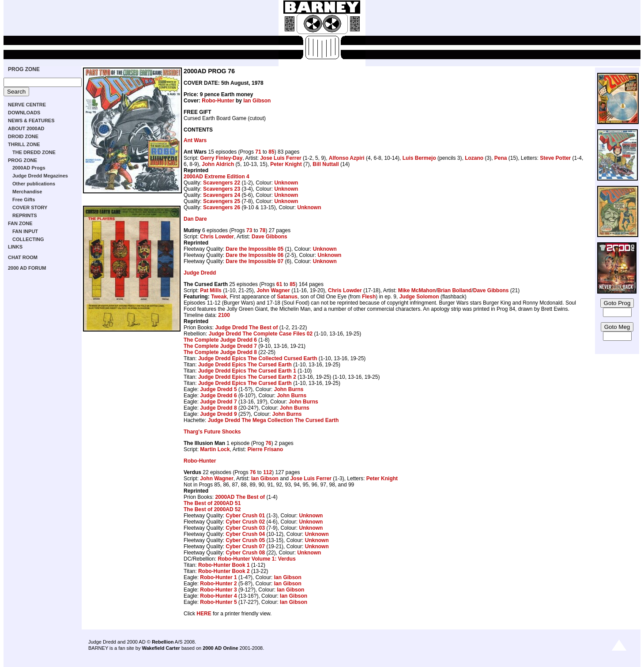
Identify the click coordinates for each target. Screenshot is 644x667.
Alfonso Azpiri (347, 158)
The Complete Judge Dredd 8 (220, 352)
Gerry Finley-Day (221, 158)
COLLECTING (28, 239)
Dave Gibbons (269, 237)
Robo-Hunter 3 (218, 590)
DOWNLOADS (24, 113)
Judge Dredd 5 (218, 389)
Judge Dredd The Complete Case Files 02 (261, 334)
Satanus (287, 297)
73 (249, 230)
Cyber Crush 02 (245, 522)
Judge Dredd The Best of (246, 328)
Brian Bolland (454, 290)
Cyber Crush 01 (245, 516)
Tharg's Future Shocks (212, 432)
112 (267, 472)
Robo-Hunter (218, 101)
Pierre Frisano (266, 449)
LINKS (15, 247)
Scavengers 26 (222, 207)
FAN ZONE (20, 223)
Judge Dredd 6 (218, 396)
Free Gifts (24, 200)
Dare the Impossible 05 (254, 249)
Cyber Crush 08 (245, 553)
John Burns (289, 389)
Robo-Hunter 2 (218, 584)
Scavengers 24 (222, 195)
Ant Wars (195, 140)
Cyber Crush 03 (245, 528)
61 (279, 284)
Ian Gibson (257, 101)
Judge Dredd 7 (218, 402)
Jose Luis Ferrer (281, 158)
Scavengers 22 (222, 183)
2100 (224, 315)
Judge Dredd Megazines (40, 176)
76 (268, 443)
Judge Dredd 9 (218, 414)
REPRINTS (25, 215)
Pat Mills (211, 290)
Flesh (369, 297)
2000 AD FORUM (27, 268)
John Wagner (273, 290)
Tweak (219, 297)
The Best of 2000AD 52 (212, 509)
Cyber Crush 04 (245, 534)
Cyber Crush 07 (245, 546)
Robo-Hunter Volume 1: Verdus (256, 559)
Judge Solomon (419, 297)
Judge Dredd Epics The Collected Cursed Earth (258, 358)
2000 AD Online (220, 648)
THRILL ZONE (24, 144)
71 (258, 152)
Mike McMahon (417, 290)
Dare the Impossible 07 (254, 261)
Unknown (286, 183)
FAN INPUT (25, 231)
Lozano (474, 158)
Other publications (34, 184)
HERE (204, 614)
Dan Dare (195, 219)
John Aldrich (218, 164)
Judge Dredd (200, 273)
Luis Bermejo (419, 158)
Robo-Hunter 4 (218, 596)
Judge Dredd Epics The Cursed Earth (245, 365)
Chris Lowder (217, 237)
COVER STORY (30, 207)
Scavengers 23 (222, 189)
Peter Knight (286, 164)
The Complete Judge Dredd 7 (220, 346)
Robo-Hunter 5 (218, 602)
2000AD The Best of (240, 497)
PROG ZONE (24, 69)
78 (262, 230)
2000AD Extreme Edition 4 (217, 177)
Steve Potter (555, 158)
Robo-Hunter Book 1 (224, 565)
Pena (501, 158)
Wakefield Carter (161, 648)
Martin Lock (215, 449)
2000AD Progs (29, 168)
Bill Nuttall (326, 164)
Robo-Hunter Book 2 (224, 571)
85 (271, 152)
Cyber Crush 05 (245, 540)
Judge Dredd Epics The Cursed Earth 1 (247, 371)
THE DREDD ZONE (34, 152)
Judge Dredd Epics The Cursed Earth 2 (247, 377)
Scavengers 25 (222, 201)
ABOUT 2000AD (26, 128)
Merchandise (27, 192)
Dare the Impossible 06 (254, 255)
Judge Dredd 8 (218, 408)
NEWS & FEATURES (31, 121)
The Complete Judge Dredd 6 (220, 340)
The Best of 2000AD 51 (212, 503)
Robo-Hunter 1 (218, 577)
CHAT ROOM (23, 257)
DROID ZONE (23, 136)
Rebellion (163, 642)
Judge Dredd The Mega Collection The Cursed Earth (273, 420)
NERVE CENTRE (27, 105)
